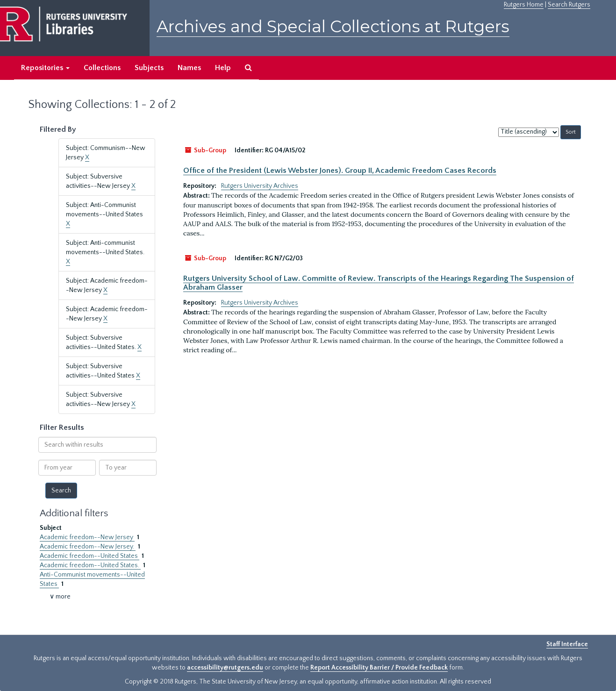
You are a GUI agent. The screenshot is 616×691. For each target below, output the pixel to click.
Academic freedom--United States (90, 556)
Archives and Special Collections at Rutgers (333, 26)
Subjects (149, 68)
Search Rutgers (569, 5)
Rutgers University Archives (260, 186)
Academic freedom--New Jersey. (88, 547)
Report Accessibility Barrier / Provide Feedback (379, 668)
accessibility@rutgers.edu (225, 668)
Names (189, 68)
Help (223, 68)
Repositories (45, 68)
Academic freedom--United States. (90, 565)
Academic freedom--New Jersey (87, 537)
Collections (102, 68)
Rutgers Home (524, 5)
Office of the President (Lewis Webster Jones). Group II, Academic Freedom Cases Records (340, 171)
